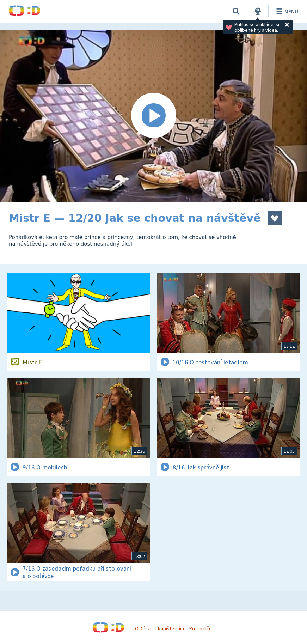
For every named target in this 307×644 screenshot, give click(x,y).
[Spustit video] (153, 116)
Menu (286, 11)
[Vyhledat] (236, 11)
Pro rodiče (200, 628)
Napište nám (171, 628)
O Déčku (144, 628)
